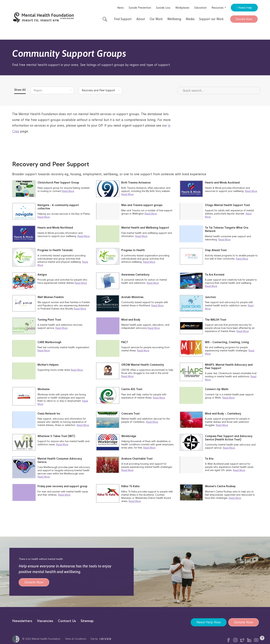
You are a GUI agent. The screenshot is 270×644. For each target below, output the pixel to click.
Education (200, 8)
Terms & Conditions (75, 639)
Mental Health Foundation (46, 639)
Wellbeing (174, 19)
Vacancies (45, 621)
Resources (219, 8)
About (141, 19)
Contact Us (67, 621)
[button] (262, 639)
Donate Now (244, 19)
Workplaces (182, 8)
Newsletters (22, 621)
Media (190, 19)
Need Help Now (209, 622)
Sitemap (87, 621)
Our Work (156, 19)
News (120, 8)
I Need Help (244, 8)
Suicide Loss (163, 8)
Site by (101, 639)
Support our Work (211, 19)
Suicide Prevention (140, 8)
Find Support (123, 19)
